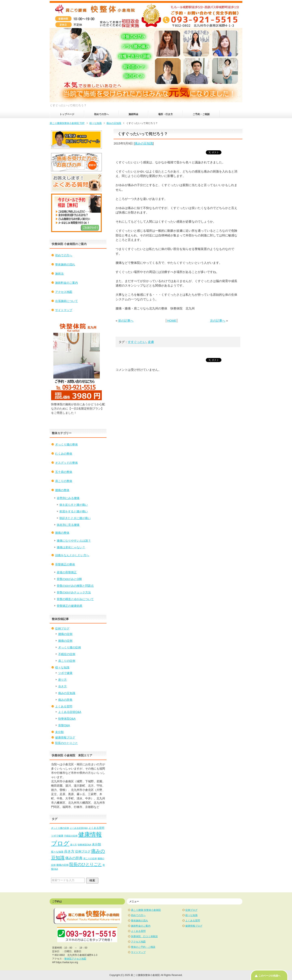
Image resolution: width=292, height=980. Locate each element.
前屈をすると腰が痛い (74, 511)
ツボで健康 (65, 673)
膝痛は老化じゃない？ (71, 547)
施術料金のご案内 (67, 283)
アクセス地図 (64, 292)
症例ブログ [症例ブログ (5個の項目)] (83, 851)
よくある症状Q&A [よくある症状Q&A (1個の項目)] (79, 828)
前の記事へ (126, 321)
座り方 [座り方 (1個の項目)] (74, 845)
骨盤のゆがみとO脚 (69, 579)
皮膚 (151, 342)
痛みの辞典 (65, 700)
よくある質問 (64, 706)
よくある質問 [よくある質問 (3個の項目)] (96, 828)
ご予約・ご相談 (201, 114)
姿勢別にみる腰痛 (68, 498)
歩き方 (62, 686)
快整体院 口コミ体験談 (144, 936)
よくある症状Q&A (70, 712)
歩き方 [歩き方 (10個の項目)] (69, 851)
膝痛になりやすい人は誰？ (74, 541)
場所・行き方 (165, 114)
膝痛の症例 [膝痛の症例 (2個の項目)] (62, 865)
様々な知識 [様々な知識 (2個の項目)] (57, 852)
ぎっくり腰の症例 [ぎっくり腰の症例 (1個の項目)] (60, 828)
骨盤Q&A (64, 725)
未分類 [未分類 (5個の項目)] (96, 844)
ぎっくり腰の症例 (70, 647)
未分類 (59, 732)
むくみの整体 (64, 454)
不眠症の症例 (67, 654)
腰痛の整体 (62, 490)
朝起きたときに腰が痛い (75, 518)
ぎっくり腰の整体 (67, 444)
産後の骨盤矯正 (67, 572)
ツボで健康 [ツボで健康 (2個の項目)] (57, 836)
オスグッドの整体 (67, 463)
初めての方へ (101, 114)
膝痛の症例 (65, 641)
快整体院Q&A (67, 719)
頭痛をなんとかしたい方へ (72, 555)
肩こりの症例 (67, 661)
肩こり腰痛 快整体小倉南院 (146, 910)
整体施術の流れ (65, 264)
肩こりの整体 (64, 481)
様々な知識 (62, 667)
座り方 (62, 680)
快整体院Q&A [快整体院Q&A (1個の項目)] (84, 845)
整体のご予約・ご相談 (143, 947)
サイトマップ (64, 310)
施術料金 (133, 114)
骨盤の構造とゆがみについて (75, 599)
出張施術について (67, 301)
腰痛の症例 (65, 634)
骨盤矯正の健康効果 (70, 606)
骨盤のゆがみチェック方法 (74, 592)
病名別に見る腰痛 (68, 525)
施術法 (59, 274)
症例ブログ (62, 629)
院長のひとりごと (67, 743)
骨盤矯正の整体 (65, 564)
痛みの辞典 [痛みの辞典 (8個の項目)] (74, 858)
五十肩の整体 (64, 472)
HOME (172, 321)
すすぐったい (137, 342)
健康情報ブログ (65, 737)
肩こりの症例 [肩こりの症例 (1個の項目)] (90, 858)
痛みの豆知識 (144, 143)
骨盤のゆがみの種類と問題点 (75, 586)
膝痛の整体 (62, 533)
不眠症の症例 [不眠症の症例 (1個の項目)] (71, 836)
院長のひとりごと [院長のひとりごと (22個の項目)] (86, 864)
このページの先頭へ (269, 976)
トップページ (67, 114)
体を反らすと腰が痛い (74, 505)
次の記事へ (218, 321)
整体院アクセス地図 (75, 959)
